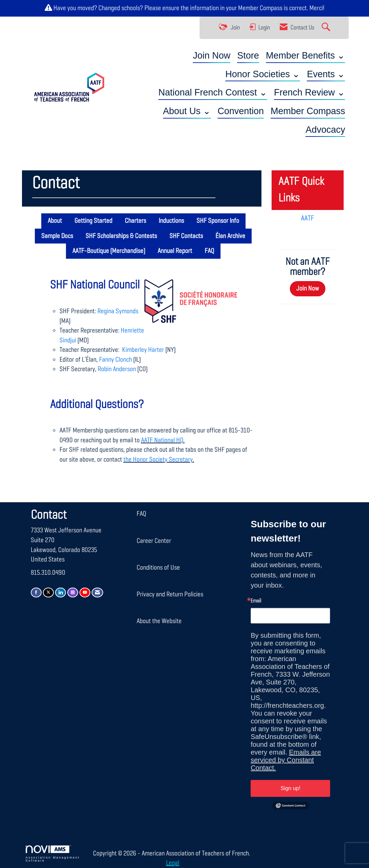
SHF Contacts (186, 236)
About (55, 221)
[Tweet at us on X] (48, 592)
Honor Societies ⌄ (263, 74)
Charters (135, 221)
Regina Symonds (118, 311)
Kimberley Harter (142, 350)
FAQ (209, 251)
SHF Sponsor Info (218, 221)
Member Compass (260, 8)
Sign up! (290, 788)
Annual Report (175, 251)
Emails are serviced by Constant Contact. (286, 760)
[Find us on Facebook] (36, 592)
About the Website (159, 621)
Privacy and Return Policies (170, 594)
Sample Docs (57, 236)
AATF (308, 218)
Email (256, 601)
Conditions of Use (158, 568)
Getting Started (93, 221)
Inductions (171, 221)
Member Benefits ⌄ (306, 56)
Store (248, 56)
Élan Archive (230, 236)
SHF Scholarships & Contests (121, 236)
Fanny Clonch (116, 360)
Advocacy (325, 130)
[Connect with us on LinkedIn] (61, 592)
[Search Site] (327, 28)
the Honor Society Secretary (158, 460)
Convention (241, 111)
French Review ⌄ (310, 92)
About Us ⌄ (187, 111)
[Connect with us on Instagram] (73, 592)
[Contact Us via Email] (97, 592)
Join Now (212, 56)
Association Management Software (53, 854)
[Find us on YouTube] (85, 592)
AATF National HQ (162, 440)
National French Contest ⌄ (213, 92)
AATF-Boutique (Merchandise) (109, 251)
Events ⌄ (326, 74)
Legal (173, 863)
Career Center (154, 541)
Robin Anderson (117, 369)
